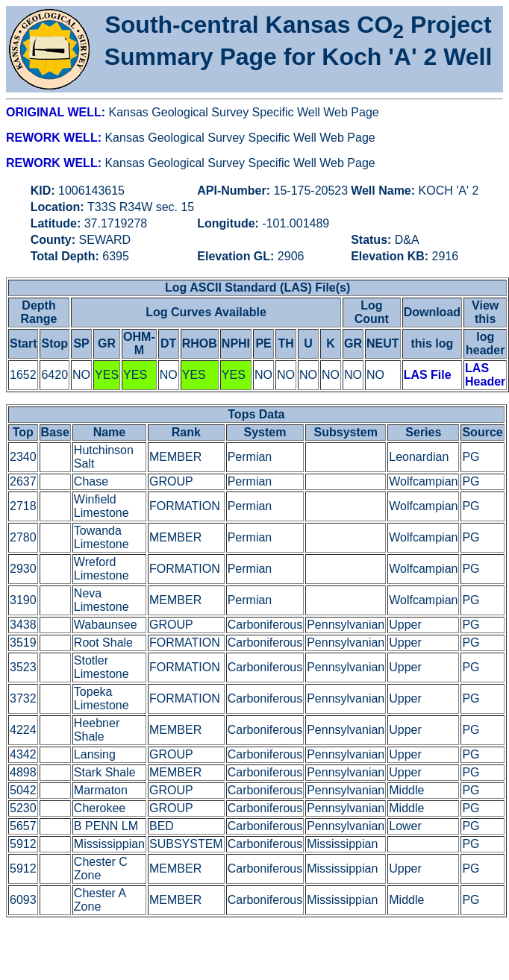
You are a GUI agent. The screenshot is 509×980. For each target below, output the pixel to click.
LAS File (428, 375)
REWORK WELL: (55, 138)
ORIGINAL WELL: (57, 112)
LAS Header (485, 375)
